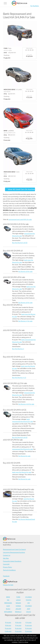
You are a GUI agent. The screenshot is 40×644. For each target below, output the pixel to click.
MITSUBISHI (8, 612)
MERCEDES (8, 603)
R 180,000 (8, 631)
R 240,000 (28, 631)
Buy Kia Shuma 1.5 (18, 349)
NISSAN (18, 603)
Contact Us (7, 555)
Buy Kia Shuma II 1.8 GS (20, 243)
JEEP (29, 609)
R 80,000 (8, 625)
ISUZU (8, 609)
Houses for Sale (10, 583)
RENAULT (18, 612)
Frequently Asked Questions (12, 561)
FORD (18, 597)
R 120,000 (18, 628)
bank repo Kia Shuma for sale (22, 472)
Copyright (6, 564)
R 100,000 (28, 625)
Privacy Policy (8, 567)
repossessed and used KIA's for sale (20, 220)
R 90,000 (18, 625)
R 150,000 (28, 628)
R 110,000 (8, 628)
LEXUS (18, 600)
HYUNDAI (28, 597)
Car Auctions (34, 6)
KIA (8, 600)
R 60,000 (18, 623)
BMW (8, 597)
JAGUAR (18, 609)
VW (28, 603)
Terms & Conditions (9, 570)
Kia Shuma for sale (24, 456)
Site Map (6, 558)
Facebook (6, 576)
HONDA (18, 606)
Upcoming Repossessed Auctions (14, 552)
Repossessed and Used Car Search (14, 550)
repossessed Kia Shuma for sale (23, 449)
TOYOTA (28, 600)
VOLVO (28, 612)
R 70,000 (28, 623)
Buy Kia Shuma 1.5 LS (19, 378)
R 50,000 (8, 623)
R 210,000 (18, 631)
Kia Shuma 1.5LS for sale (26, 404)
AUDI (8, 606)
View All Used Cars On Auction (21, 189)
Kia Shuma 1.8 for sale (25, 272)
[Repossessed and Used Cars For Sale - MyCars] (19, 3)
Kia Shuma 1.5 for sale (25, 321)
